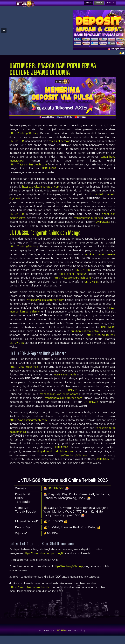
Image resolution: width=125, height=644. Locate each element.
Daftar (108, 5)
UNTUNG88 (17, 146)
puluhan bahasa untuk (85, 336)
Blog (76, 5)
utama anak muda (65, 379)
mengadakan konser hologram (59, 399)
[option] (121, 58)
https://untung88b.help (24, 138)
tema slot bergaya (60, 146)
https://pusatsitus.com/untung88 (44, 558)
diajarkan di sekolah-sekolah (56, 456)
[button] (4, 35)
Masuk (91, 5)
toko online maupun (73, 278)
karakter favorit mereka (100, 259)
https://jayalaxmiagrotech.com (28, 169)
